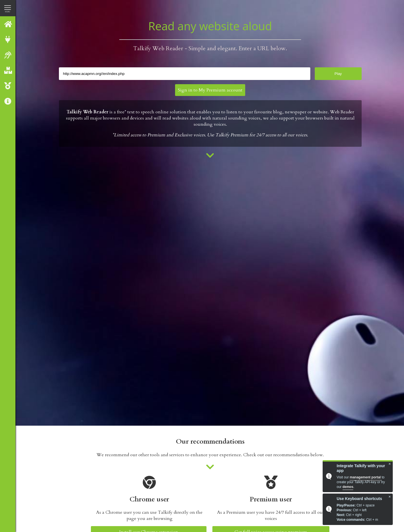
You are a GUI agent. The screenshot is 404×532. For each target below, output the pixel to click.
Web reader (8, 55)
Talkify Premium (8, 86)
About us (8, 101)
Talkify (8, 24)
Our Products (8, 70)
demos (348, 487)
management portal (366, 477)
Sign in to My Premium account (210, 90)
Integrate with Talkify (8, 39)
